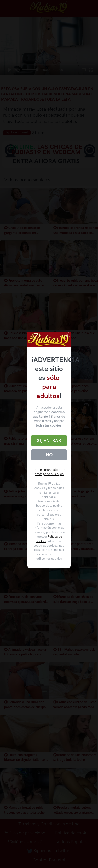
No (49, 455)
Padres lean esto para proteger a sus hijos (49, 472)
